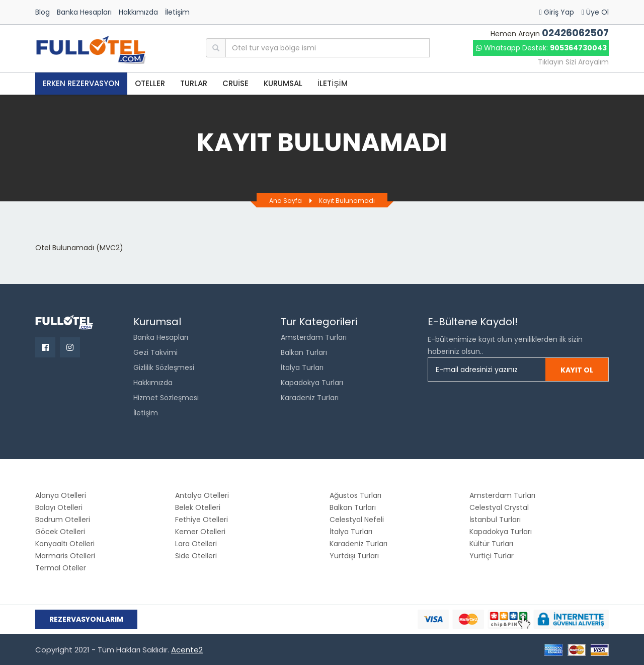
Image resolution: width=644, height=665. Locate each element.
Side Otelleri (196, 556)
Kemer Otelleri (200, 532)
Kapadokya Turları (312, 383)
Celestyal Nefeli (357, 520)
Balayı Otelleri (59, 507)
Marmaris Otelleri (65, 556)
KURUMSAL (283, 83)
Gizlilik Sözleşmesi (164, 367)
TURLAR (194, 83)
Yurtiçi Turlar (492, 556)
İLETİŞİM (333, 83)
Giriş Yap (557, 12)
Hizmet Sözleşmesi (166, 398)
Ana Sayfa (286, 201)
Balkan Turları (304, 352)
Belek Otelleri (198, 507)
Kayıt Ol (577, 370)
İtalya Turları (302, 367)
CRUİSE (235, 83)
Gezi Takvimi (155, 352)
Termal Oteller (61, 568)
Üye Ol (595, 12)
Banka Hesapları (84, 12)
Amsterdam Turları (314, 337)
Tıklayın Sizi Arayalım (573, 62)
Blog (43, 12)
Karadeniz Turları (310, 398)
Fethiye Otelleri (202, 520)
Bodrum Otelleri (63, 520)
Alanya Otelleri (61, 495)
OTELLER (150, 83)
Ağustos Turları (355, 495)
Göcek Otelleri (60, 532)
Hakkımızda (138, 12)
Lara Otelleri (196, 544)
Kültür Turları (491, 544)
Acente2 (187, 650)
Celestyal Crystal (499, 507)
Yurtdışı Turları (354, 556)
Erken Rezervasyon (81, 83)
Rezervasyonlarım (86, 619)
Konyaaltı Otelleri (65, 544)
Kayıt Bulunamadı (347, 201)
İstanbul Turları (495, 520)
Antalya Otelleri (202, 495)
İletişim (177, 12)
